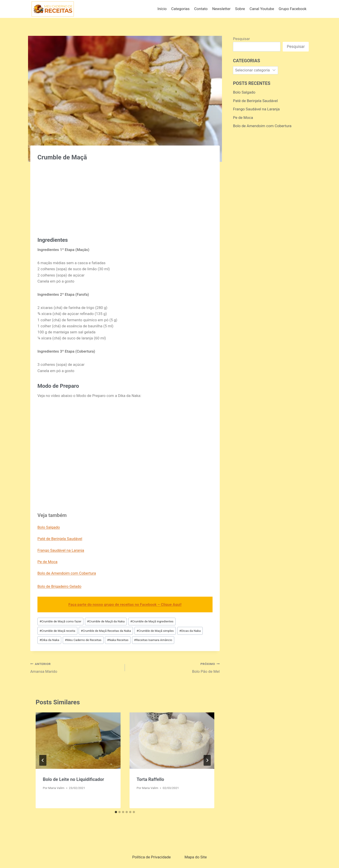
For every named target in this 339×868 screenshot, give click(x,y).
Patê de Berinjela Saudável (60, 539)
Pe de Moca (47, 562)
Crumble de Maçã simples (155, 631)
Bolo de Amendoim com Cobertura (67, 573)
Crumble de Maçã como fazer (60, 621)
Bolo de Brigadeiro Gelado (59, 586)
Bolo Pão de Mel (174, 667)
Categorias (180, 9)
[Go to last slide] (43, 760)
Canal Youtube (262, 9)
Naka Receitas (118, 640)
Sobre (240, 9)
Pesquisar (241, 39)
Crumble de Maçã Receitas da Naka (106, 631)
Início (162, 9)
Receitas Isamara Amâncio (153, 640)
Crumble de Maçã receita (57, 631)
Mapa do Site (196, 857)
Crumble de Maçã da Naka (106, 621)
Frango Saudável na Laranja (61, 550)
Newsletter (221, 9)
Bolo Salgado (49, 527)
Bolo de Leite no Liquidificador (73, 779)
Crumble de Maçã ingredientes (152, 621)
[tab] (116, 812)
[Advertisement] (125, 197)
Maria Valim (56, 788)
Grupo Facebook (293, 9)
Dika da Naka (49, 640)
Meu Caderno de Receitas (83, 640)
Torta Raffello (150, 779)
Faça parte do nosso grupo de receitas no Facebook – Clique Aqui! (125, 604)
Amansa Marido (76, 667)
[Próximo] (207, 760)
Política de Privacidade (152, 857)
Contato (201, 9)
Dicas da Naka (190, 631)
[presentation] (78, 741)
